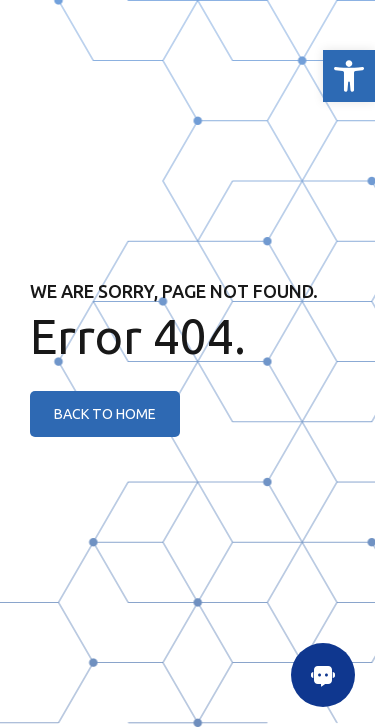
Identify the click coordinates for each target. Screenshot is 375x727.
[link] (349, 76)
